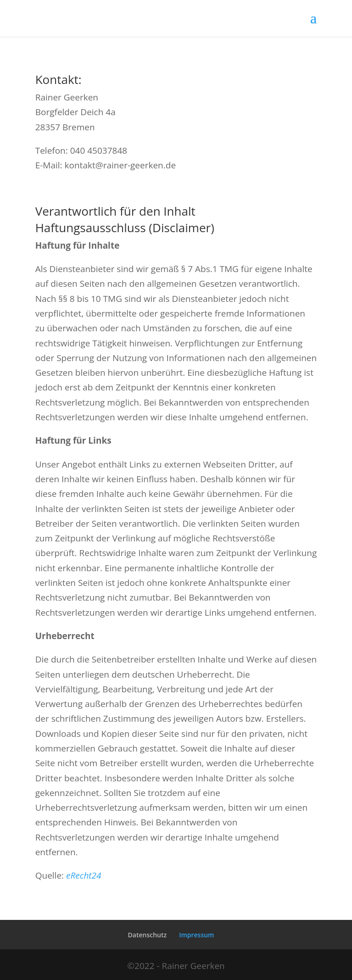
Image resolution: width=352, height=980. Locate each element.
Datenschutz (148, 935)
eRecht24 (84, 875)
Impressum (196, 935)
